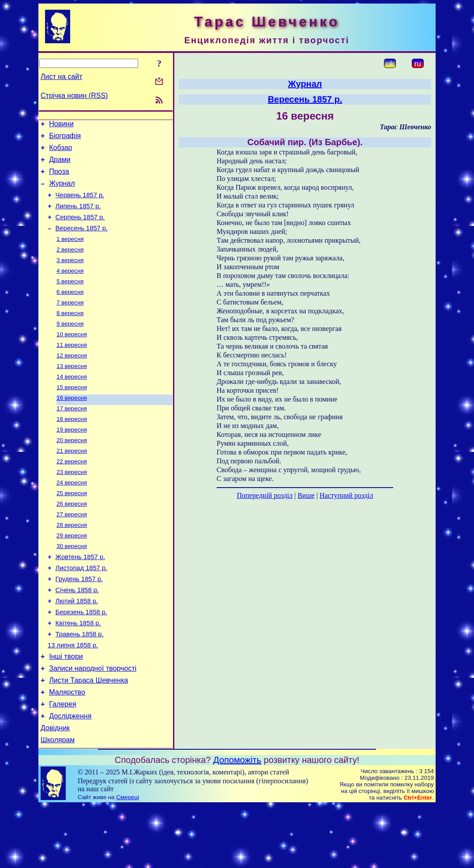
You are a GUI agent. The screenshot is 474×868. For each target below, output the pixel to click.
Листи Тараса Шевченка (88, 736)
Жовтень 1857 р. (80, 598)
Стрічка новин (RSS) (74, 96)
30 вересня (72, 586)
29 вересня (72, 574)
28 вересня (72, 563)
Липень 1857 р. (78, 217)
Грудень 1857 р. (79, 623)
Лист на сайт (62, 77)
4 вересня (70, 287)
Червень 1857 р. (80, 204)
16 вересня (72, 425)
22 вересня (72, 494)
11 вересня (72, 368)
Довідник (55, 789)
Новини (61, 125)
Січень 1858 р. (77, 635)
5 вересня (70, 299)
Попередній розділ (265, 495)
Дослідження (70, 776)
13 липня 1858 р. (73, 697)
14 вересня (72, 402)
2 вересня (70, 265)
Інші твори (66, 709)
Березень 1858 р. (81, 660)
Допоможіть (237, 822)
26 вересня (72, 540)
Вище (306, 495)
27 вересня (72, 551)
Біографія (65, 138)
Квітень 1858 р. (78, 672)
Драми (60, 165)
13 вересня (72, 391)
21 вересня (72, 483)
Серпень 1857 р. (80, 229)
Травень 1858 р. (80, 684)
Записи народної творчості (93, 723)
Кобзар (60, 152)
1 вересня (70, 253)
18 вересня (72, 448)
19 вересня (72, 460)
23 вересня (72, 505)
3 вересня (70, 276)
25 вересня (72, 528)
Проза (59, 178)
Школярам (58, 802)
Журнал (62, 191)
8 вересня (70, 333)
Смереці (128, 859)
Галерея (62, 762)
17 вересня (72, 437)
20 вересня (72, 471)
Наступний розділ (346, 495)
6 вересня (70, 310)
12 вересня (72, 379)
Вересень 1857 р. (82, 241)
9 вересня (70, 345)
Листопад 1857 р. (81, 610)
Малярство (67, 749)
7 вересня (70, 322)
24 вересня (72, 517)
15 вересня (72, 414)
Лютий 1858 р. (77, 647)
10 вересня (72, 356)
